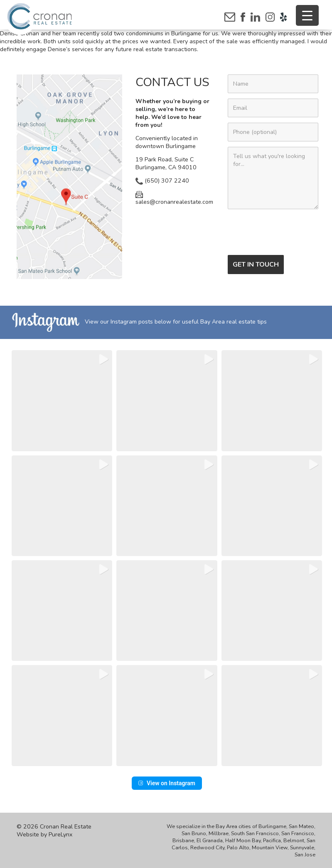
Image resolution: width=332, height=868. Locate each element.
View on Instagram (167, 783)
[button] (62, 401)
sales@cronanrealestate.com (174, 198)
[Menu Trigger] (307, 15)
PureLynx (60, 835)
